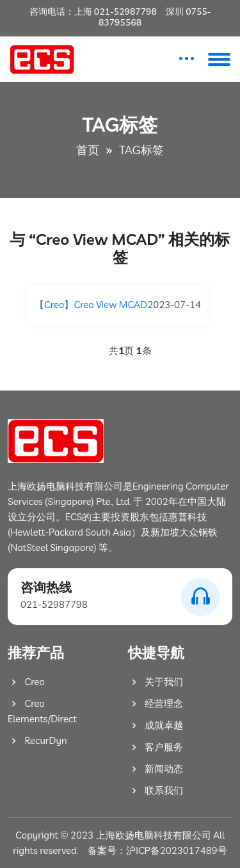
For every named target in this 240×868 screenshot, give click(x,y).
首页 (88, 150)
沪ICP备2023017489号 (176, 850)
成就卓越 (156, 725)
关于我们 (156, 682)
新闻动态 (156, 769)
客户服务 (156, 747)
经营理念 (156, 703)
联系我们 (156, 790)
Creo (26, 682)
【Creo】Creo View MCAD (91, 305)
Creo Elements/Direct (42, 711)
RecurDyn (37, 740)
